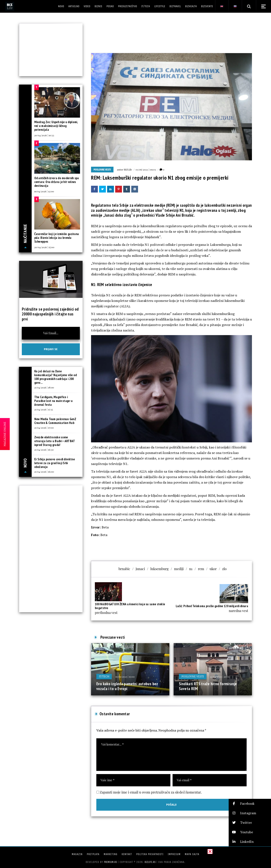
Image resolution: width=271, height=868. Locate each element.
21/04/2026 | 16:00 (44, 472)
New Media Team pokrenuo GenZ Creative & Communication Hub (55, 421)
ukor (213, 569)
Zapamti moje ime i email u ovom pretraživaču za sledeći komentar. (151, 792)
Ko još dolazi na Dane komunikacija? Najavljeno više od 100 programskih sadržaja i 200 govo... (56, 377)
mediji (179, 569)
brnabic (124, 569)
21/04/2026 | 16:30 (44, 450)
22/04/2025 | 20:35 (220, 677)
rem (201, 569)
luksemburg (159, 569)
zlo (224, 569)
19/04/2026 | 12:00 (44, 191)
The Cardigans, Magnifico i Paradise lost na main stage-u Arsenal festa (54, 401)
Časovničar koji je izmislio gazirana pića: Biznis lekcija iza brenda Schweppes (57, 238)
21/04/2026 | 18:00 (44, 387)
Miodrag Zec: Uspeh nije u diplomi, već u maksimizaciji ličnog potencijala (56, 126)
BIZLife (128, 169)
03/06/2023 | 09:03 (146, 169)
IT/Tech (104, 676)
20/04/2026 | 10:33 (44, 135)
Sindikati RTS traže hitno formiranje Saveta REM (208, 686)
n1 (191, 569)
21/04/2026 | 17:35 (44, 409)
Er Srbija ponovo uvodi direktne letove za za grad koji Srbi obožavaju (55, 463)
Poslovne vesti (102, 170)
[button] (250, 804)
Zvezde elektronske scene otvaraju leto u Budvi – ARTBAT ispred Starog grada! (55, 441)
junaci (140, 569)
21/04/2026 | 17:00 (44, 428)
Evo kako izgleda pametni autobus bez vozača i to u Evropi (127, 686)
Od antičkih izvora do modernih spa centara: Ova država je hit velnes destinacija (57, 182)
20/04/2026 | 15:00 (44, 247)
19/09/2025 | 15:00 (125, 677)
